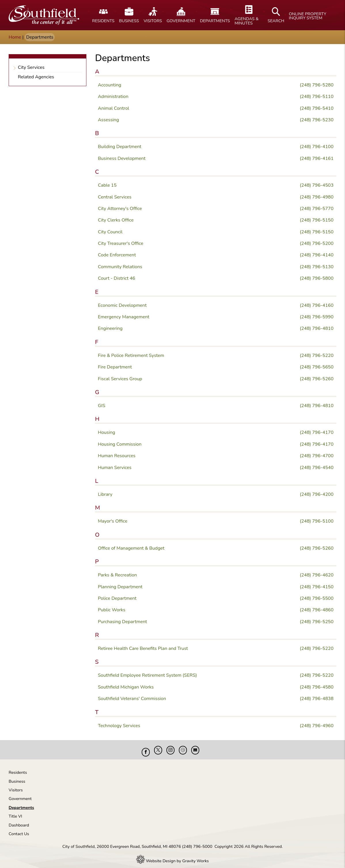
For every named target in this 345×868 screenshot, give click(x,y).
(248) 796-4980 (317, 197)
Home (15, 37)
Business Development (122, 158)
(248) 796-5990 (317, 317)
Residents (18, 768)
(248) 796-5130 (317, 267)
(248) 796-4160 (317, 305)
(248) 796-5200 (317, 243)
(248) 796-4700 (317, 456)
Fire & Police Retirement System (131, 355)
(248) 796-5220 (317, 355)
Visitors (16, 786)
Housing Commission (120, 444)
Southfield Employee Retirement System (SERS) (147, 675)
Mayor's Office (113, 521)
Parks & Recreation (117, 575)
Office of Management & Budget (131, 548)
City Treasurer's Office (121, 243)
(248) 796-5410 (317, 108)
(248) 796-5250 (317, 622)
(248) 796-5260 (317, 379)
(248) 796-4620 (317, 575)
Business (17, 777)
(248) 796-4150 (317, 587)
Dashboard (19, 821)
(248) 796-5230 (317, 120)
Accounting (110, 85)
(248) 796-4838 (317, 699)
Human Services (115, 468)
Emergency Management (124, 317)
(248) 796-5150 (317, 220)
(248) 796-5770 (317, 209)
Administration (113, 97)
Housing (107, 432)
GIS (102, 406)
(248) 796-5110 (317, 97)
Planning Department (120, 587)
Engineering (110, 328)
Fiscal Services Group (120, 379)
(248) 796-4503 (317, 185)
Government (20, 794)
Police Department (117, 598)
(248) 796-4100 (317, 147)
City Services (31, 66)
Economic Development (122, 305)
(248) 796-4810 (317, 328)
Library (105, 494)
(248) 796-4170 (317, 432)
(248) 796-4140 (317, 255)
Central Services (115, 197)
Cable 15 (107, 185)
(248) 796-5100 (317, 521)
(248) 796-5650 (317, 367)
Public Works (112, 610)
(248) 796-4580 (317, 687)
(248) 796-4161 (317, 158)
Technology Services (119, 726)
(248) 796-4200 (317, 494)
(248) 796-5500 (317, 598)
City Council (110, 232)
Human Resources (117, 456)
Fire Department (115, 367)
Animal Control (114, 108)
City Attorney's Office (120, 209)
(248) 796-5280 (317, 85)
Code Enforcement (117, 255)
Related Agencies (36, 75)
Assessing (108, 120)
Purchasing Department (122, 622)
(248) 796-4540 (317, 468)
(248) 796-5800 (317, 278)
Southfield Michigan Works (126, 687)
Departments (21, 803)
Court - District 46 (116, 278)
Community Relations (120, 267)
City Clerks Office (116, 220)
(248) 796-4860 (317, 610)
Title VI (15, 812)
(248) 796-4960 (317, 726)
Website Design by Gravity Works (172, 856)
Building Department (120, 147)
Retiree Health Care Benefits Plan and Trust (143, 648)
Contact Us (19, 829)
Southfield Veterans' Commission (132, 699)
